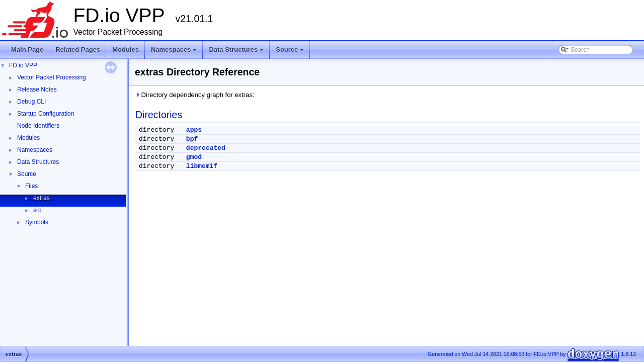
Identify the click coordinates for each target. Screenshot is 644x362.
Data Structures (237, 52)
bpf (192, 139)
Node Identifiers (38, 126)
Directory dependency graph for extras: (194, 95)
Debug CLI (31, 102)
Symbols (37, 222)
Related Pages (78, 50)
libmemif (202, 166)
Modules (126, 50)
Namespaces (175, 52)
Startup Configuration (46, 114)
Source (291, 52)
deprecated (206, 148)
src (37, 210)
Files (31, 186)
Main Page (27, 50)
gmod (194, 157)
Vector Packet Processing (52, 77)
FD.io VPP (23, 65)
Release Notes (37, 89)
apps (194, 130)
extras (42, 198)
